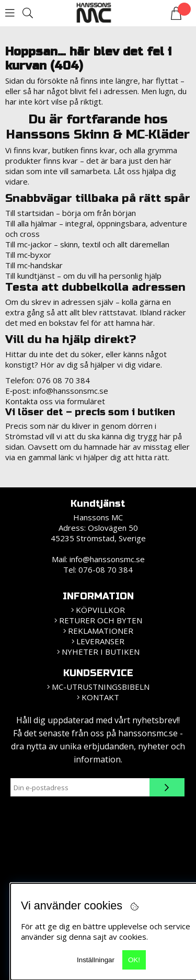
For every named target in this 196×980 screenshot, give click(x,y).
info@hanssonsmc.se (71, 391)
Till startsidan (30, 213)
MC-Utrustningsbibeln (101, 687)
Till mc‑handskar (34, 265)
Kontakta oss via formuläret (55, 401)
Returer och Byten (101, 620)
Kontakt (100, 697)
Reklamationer (101, 631)
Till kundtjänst (30, 276)
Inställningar (96, 960)
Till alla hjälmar (31, 223)
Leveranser (100, 641)
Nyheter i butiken (101, 652)
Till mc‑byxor (28, 255)
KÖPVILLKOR (100, 610)
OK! (134, 960)
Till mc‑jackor (28, 244)
